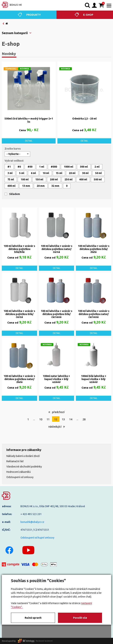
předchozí (56, 412)
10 (41, 419)
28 (84, 419)
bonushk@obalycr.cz (32, 522)
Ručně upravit (33, 618)
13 (63, 419)
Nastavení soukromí (44, 641)
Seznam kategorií (15, 33)
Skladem (15, 194)
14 (71, 419)
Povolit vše (80, 618)
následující (57, 427)
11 (48, 419)
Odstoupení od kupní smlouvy (37, 538)
